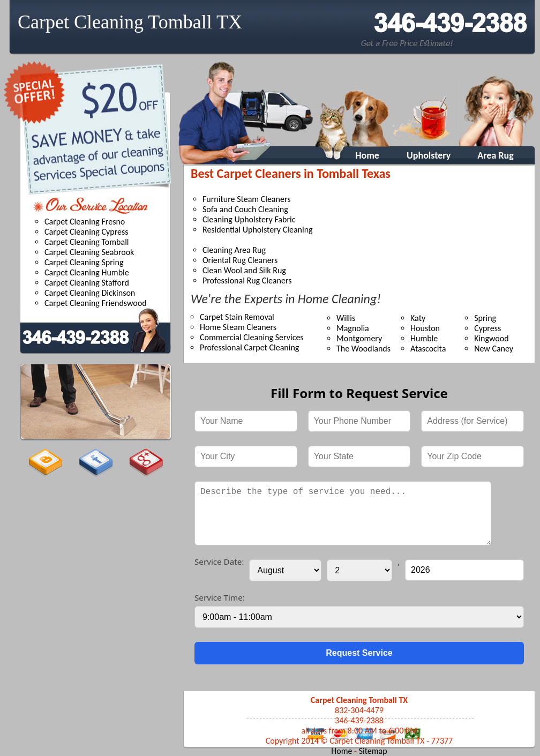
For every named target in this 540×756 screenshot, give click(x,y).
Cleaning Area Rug (234, 250)
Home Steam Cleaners (238, 327)
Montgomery (359, 338)
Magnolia (353, 328)
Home (362, 155)
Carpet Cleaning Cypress (87, 232)
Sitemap (373, 751)
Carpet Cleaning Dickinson (90, 293)
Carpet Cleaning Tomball (87, 242)
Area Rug (495, 155)
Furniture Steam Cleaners (246, 199)
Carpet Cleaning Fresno (85, 222)
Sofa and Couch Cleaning (245, 209)
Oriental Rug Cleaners (240, 260)
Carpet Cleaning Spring (84, 262)
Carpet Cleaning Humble (87, 272)
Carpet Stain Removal (237, 317)
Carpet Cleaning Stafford (87, 283)
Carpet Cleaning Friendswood (96, 303)
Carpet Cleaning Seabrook (89, 252)
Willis (346, 318)
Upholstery (429, 155)
